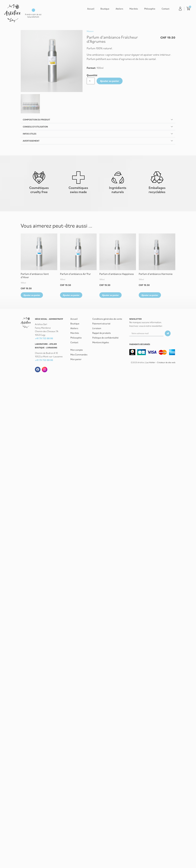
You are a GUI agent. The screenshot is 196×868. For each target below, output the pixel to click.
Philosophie (150, 9)
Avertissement (31, 141)
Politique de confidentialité (105, 338)
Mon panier (76, 359)
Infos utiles (30, 134)
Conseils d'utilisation (35, 127)
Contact (165, 9)
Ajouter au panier (110, 81)
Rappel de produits (102, 333)
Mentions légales (101, 342)
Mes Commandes (79, 355)
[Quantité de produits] (91, 81)
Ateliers (119, 9)
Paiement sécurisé (101, 324)
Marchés (134, 9)
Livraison (97, 328)
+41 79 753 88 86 (44, 339)
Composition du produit (36, 120)
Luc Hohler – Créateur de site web (161, 362)
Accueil (91, 9)
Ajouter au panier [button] (32, 295)
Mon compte (77, 350)
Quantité (92, 75)
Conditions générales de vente (107, 319)
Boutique (105, 9)
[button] (98, 120)
